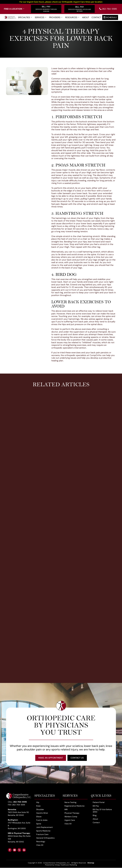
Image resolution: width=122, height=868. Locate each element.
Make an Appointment (50, 758)
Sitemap (91, 863)
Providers (56, 17)
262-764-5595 (108, 9)
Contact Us (77, 758)
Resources (72, 17)
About (86, 17)
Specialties (25, 17)
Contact (96, 17)
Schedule (110, 17)
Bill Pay (46, 7)
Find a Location (14, 9)
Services (41, 17)
